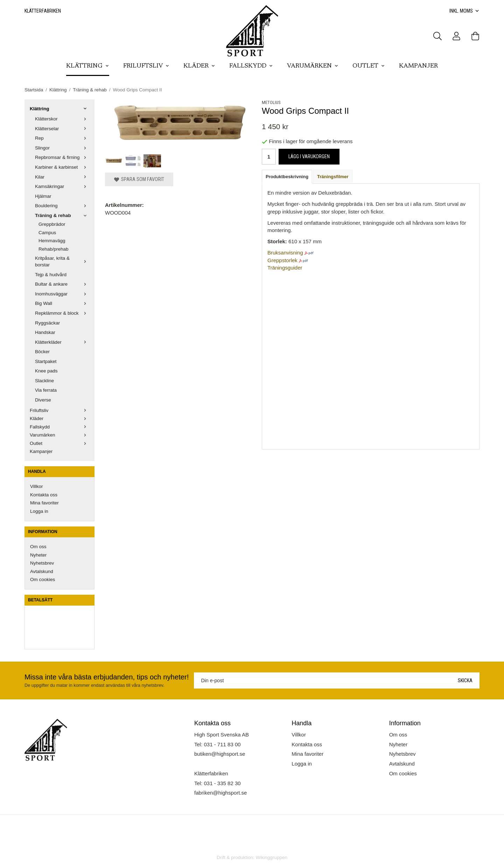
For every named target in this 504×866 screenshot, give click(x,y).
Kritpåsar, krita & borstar (62, 262)
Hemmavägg (52, 241)
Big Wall (62, 303)
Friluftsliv (146, 66)
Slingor (62, 148)
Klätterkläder (62, 342)
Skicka (465, 680)
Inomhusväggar (62, 294)
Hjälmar (43, 196)
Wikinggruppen (272, 857)
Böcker (42, 352)
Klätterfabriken (43, 11)
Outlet (369, 66)
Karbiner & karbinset (62, 167)
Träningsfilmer (333, 177)
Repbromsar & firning (62, 157)
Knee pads (46, 371)
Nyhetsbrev (42, 563)
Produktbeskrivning (287, 177)
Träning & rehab (62, 215)
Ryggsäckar (47, 323)
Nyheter (38, 555)
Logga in (39, 511)
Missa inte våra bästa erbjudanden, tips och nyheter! (107, 677)
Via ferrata (46, 390)
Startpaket (46, 361)
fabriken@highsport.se (220, 793)
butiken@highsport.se (220, 754)
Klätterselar (62, 129)
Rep (62, 138)
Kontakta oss (44, 495)
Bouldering (62, 206)
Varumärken (313, 66)
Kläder (199, 66)
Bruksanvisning (285, 253)
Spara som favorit (139, 179)
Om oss (38, 547)
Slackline (44, 381)
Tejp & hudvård (51, 275)
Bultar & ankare (62, 284)
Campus (47, 233)
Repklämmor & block (62, 313)
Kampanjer (418, 66)
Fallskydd (251, 66)
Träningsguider (285, 268)
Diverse (43, 400)
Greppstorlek (282, 260)
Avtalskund (42, 571)
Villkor (37, 486)
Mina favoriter (44, 503)
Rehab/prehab (54, 249)
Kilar (62, 177)
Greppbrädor (52, 224)
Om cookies (43, 579)
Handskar (45, 332)
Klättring (88, 66)
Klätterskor (62, 119)
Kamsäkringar (62, 186)
